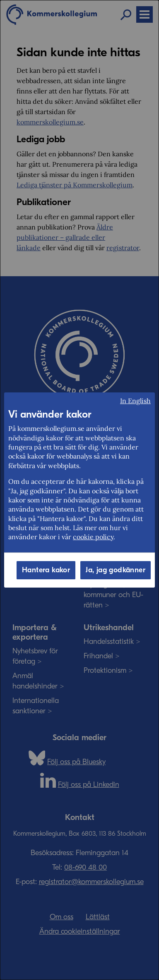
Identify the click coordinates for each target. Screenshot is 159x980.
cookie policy (93, 537)
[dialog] (79, 490)
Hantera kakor (46, 570)
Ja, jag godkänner (116, 570)
